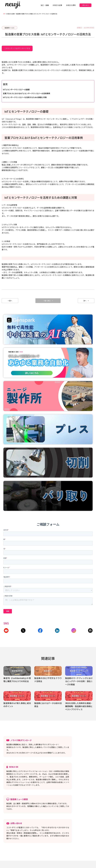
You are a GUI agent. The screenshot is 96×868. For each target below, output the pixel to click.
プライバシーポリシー (29, 842)
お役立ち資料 (71, 5)
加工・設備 (45, 5)
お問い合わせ (85, 5)
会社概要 (49, 846)
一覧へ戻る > (48, 301)
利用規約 (44, 842)
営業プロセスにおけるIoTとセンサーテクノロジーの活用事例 (27, 93)
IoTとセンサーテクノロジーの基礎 (16, 89)
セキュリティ (37, 846)
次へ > (86, 301)
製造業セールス (9, 28)
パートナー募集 (68, 842)
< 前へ (10, 301)
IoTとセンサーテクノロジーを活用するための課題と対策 (25, 97)
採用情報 (55, 842)
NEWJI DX (24, 846)
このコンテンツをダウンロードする (17, 48)
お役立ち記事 (57, 5)
